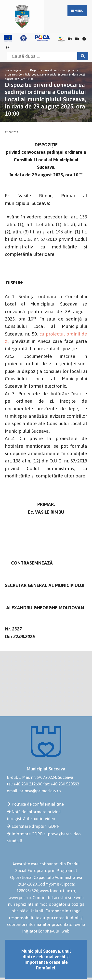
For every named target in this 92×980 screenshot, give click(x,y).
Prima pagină (13, 70)
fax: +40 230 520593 (61, 784)
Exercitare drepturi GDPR (35, 826)
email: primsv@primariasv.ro (34, 791)
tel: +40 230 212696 (25, 784)
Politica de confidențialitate (38, 804)
